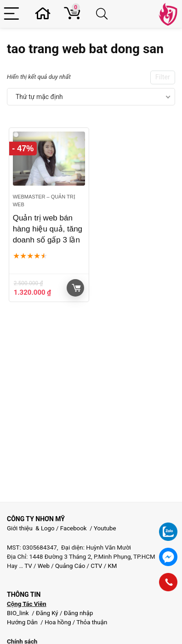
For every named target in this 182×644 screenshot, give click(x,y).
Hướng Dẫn (23, 622)
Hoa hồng (58, 622)
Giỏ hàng (76, 288)
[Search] (103, 14)
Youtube (105, 528)
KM (112, 566)
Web (44, 566)
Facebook (74, 528)
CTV (96, 566)
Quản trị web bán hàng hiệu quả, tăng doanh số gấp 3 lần (48, 229)
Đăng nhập (79, 613)
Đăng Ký (48, 613)
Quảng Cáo (70, 566)
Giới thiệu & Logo (31, 528)
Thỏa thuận (91, 622)
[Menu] (13, 14)
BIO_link (19, 613)
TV (28, 566)
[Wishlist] (45, 14)
